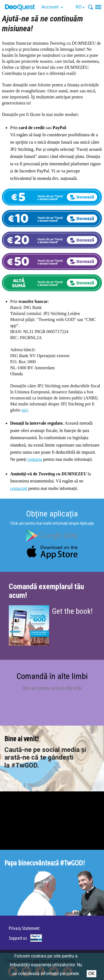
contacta (35, 459)
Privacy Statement (24, 928)
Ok (92, 974)
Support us (18, 938)
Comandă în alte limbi (52, 676)
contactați (19, 488)
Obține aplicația (52, 514)
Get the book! (72, 611)
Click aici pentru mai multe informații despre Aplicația (52, 523)
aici (25, 410)
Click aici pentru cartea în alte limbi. (52, 688)
